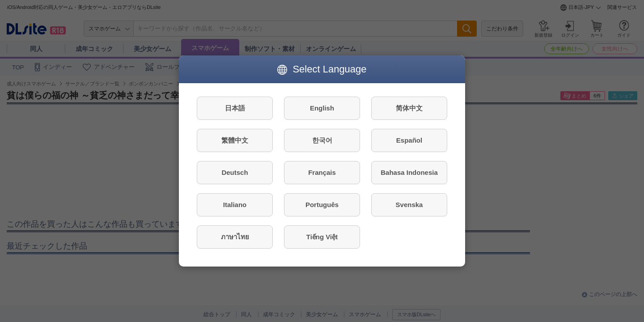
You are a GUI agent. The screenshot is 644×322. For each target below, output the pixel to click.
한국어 (322, 140)
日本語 (235, 108)
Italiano (235, 205)
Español (409, 140)
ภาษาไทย (235, 237)
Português (322, 205)
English (322, 108)
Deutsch (235, 172)
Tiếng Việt (322, 237)
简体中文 (409, 108)
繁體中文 (235, 140)
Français (322, 172)
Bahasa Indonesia (409, 172)
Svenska (409, 205)
